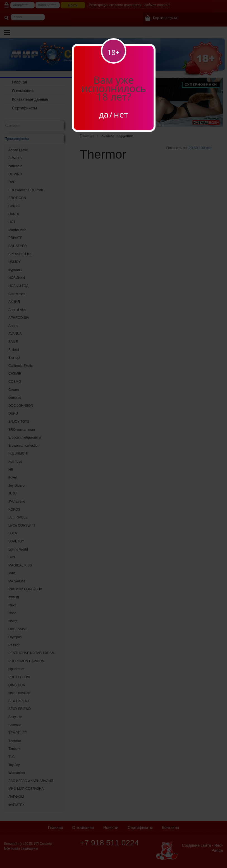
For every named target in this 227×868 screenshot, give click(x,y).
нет (121, 114)
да (104, 114)
